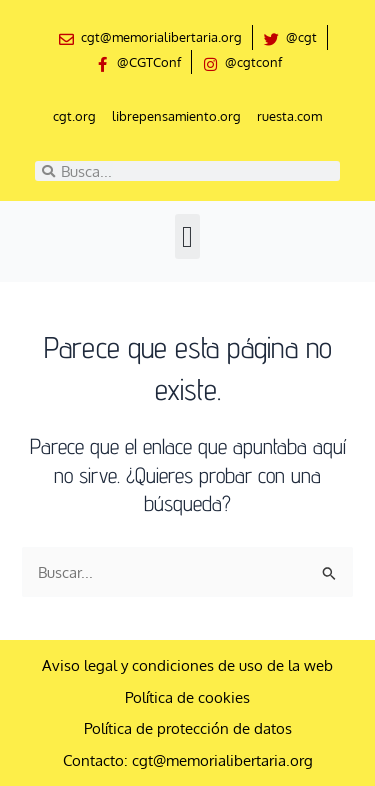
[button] (188, 236)
